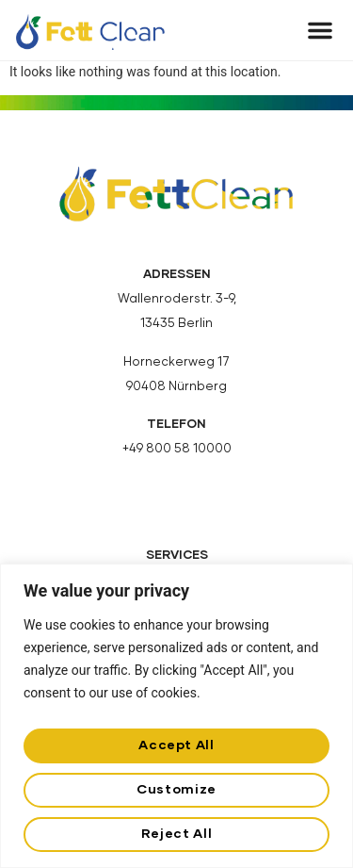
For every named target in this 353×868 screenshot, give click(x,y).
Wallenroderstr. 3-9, (177, 299)
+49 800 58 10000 (177, 449)
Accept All (176, 745)
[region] (176, 716)
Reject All (176, 834)
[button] (320, 30)
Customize (176, 790)
